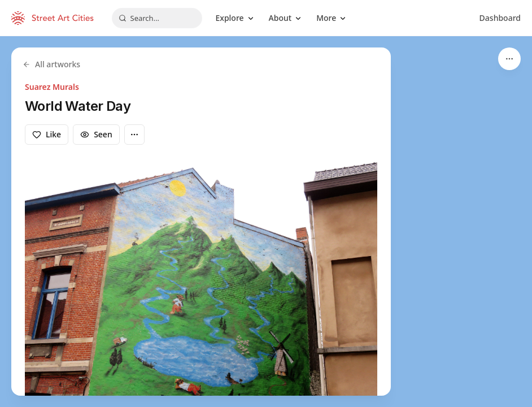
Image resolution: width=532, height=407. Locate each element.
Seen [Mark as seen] (96, 134)
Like (47, 134)
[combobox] (157, 18)
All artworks (51, 64)
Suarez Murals (52, 87)
